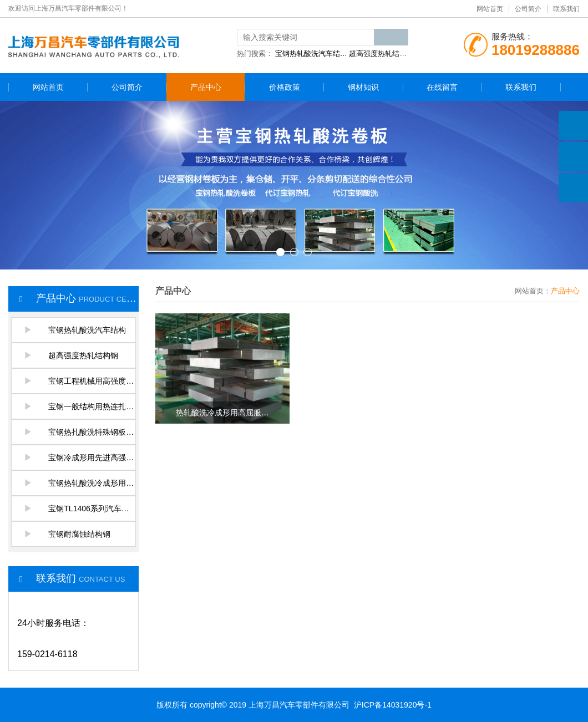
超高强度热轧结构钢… (385, 54)
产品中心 (206, 87)
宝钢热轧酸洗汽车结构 (75, 330)
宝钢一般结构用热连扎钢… (80, 406)
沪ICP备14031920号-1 (393, 705)
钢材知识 (363, 87)
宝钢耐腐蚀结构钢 (67, 534)
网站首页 (490, 9)
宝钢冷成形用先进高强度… (80, 457)
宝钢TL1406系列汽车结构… (80, 509)
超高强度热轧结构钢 (71, 355)
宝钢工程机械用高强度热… (80, 381)
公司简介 (528, 9)
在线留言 (442, 87)
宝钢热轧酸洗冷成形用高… (80, 483)
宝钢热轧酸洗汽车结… (311, 54)
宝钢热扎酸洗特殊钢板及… (80, 432)
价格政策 (285, 87)
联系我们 (566, 9)
